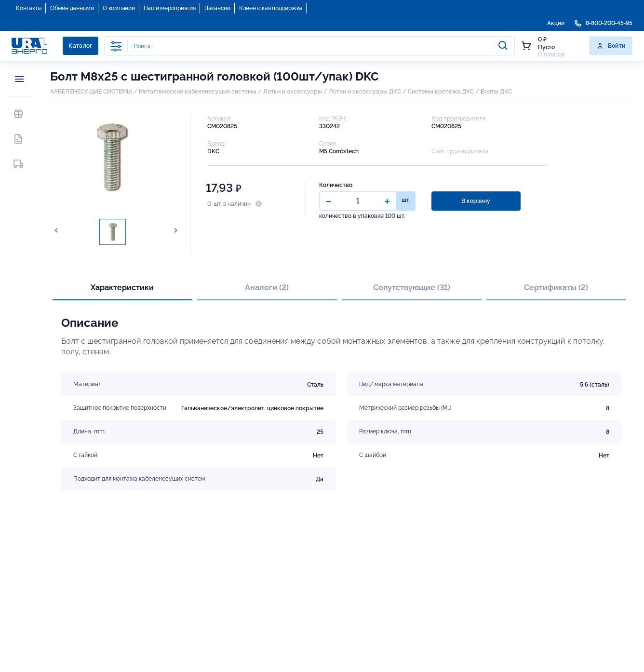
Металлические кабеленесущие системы (198, 92)
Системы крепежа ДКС (441, 92)
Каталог (80, 46)
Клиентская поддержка (271, 8)
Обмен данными (72, 8)
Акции (556, 23)
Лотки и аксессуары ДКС (365, 92)
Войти (611, 46)
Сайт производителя (460, 151)
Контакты (29, 8)
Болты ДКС (496, 92)
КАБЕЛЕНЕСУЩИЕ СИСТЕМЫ (91, 92)
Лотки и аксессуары (293, 92)
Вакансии (217, 8)
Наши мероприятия (170, 8)
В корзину (476, 201)
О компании (119, 8)
